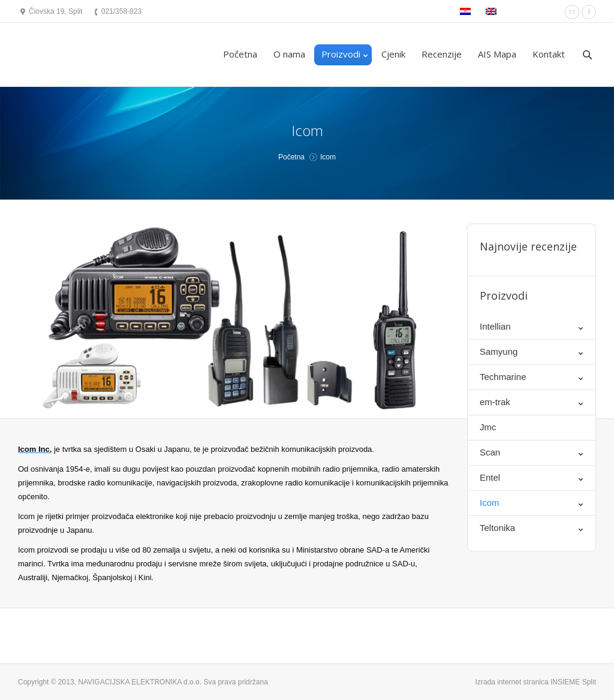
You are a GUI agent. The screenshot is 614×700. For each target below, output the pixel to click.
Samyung (499, 351)
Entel (490, 477)
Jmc (488, 427)
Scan (490, 452)
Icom (490, 503)
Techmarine (503, 377)
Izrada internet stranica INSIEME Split (536, 682)
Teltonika (497, 528)
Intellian (495, 326)
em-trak (495, 402)
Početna (291, 157)
